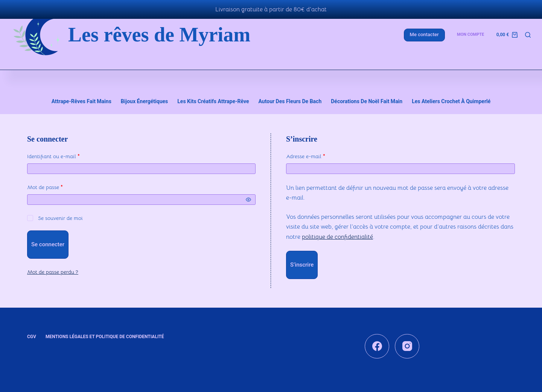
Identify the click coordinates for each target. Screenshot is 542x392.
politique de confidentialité (337, 234)
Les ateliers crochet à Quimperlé (451, 99)
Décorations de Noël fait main (367, 99)
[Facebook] (377, 344)
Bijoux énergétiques (144, 99)
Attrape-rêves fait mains (81, 99)
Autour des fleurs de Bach (290, 99)
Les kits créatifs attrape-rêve (213, 99)
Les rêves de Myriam (159, 35)
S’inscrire (302, 262)
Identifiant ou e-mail (67, 153)
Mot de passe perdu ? (53, 270)
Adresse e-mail (319, 153)
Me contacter (424, 34)
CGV (32, 334)
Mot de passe (58, 184)
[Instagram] (407, 344)
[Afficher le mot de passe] (248, 197)
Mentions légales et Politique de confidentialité (105, 334)
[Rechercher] (528, 35)
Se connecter (48, 242)
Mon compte (470, 34)
